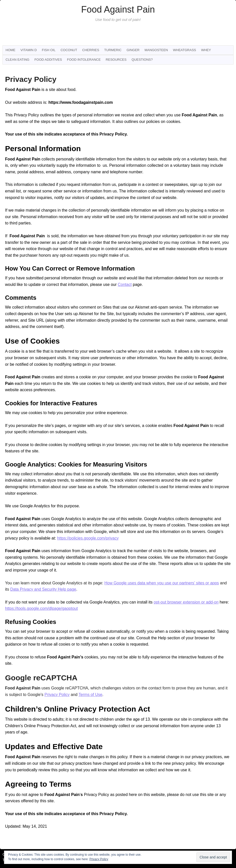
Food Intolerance (84, 60)
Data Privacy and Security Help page (43, 589)
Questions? (142, 60)
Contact (125, 285)
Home (10, 50)
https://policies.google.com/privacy (88, 538)
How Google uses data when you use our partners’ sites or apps (162, 583)
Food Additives (48, 60)
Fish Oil (49, 50)
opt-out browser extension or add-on (186, 602)
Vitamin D (29, 50)
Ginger (133, 50)
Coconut (69, 50)
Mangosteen (156, 50)
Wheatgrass (185, 50)
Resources (116, 60)
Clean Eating (17, 60)
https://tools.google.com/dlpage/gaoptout (41, 608)
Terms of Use (90, 695)
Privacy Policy (57, 695)
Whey (206, 50)
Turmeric (113, 50)
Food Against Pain (118, 9)
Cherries (91, 50)
